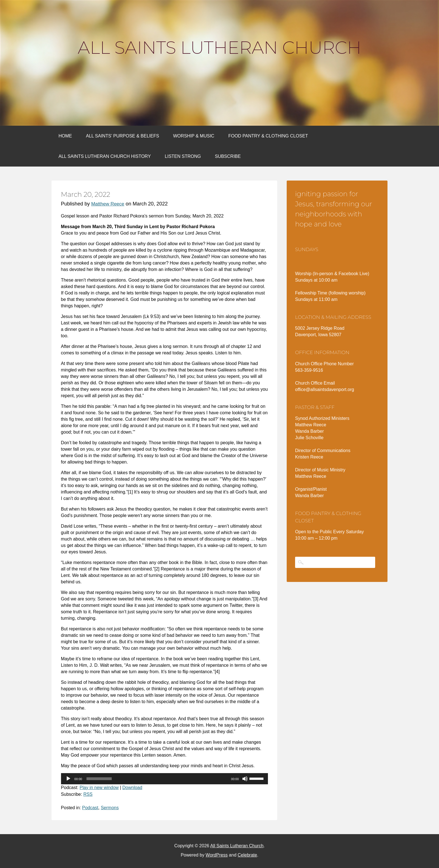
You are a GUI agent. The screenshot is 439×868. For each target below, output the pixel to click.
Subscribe (228, 156)
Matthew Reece (108, 204)
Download (132, 788)
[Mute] (245, 779)
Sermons (110, 808)
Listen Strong (183, 156)
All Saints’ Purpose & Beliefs (122, 136)
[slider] (99, 779)
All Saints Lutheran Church (219, 48)
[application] (164, 779)
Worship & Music (194, 136)
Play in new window (99, 788)
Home (65, 136)
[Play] (68, 779)
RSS (88, 794)
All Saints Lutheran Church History (105, 156)
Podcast (90, 808)
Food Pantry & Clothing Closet (268, 136)
